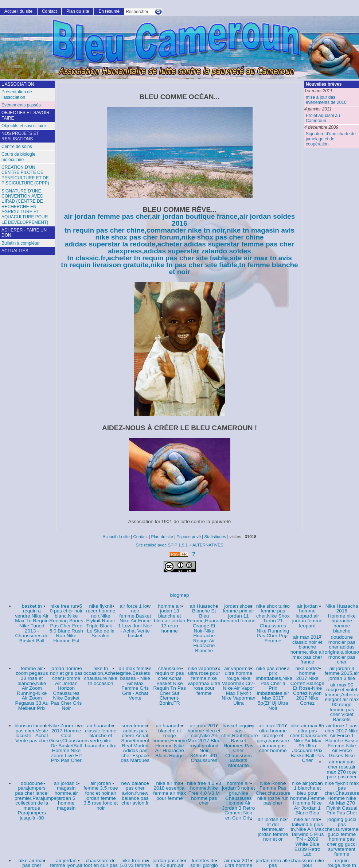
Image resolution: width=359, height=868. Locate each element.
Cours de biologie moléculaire (18, 157)
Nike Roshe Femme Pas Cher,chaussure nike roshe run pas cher (273, 793)
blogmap (179, 595)
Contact (49, 11)
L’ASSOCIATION (18, 84)
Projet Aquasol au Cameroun (323, 118)
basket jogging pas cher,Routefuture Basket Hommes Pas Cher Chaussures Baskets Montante (240, 746)
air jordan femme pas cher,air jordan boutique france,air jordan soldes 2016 (180, 220)
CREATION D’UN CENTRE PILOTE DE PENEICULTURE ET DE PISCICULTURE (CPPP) (25, 175)
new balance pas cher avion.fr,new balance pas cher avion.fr (135, 793)
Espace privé (189, 537)
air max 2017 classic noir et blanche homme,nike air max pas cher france (307, 649)
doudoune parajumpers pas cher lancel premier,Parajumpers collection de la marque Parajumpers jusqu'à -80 (38, 801)
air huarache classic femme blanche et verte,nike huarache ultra (101, 735)
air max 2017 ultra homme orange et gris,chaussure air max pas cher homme (273, 738)
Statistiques (215, 537)
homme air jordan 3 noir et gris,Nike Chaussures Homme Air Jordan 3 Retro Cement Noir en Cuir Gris (239, 801)
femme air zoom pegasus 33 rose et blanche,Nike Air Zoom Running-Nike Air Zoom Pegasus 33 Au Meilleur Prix (32, 688)
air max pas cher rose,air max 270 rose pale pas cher (342, 769)
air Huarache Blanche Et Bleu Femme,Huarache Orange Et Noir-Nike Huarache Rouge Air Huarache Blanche (207, 628)
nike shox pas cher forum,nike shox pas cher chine (179, 237)
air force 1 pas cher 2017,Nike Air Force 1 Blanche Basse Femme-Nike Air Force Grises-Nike (342, 741)
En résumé (109, 11)
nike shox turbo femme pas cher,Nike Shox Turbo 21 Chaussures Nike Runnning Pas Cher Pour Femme (273, 623)
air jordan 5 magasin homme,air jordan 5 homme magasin (66, 796)
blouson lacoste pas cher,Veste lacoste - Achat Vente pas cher (32, 733)
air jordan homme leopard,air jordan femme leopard (307, 616)
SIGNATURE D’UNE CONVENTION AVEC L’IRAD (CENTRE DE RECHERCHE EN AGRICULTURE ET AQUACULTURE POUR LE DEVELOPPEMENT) (25, 207)
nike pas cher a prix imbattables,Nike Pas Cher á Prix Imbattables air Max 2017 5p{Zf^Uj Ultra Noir (274, 688)
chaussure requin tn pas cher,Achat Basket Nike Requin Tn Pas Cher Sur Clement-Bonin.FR (169, 686)
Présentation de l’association (17, 94)
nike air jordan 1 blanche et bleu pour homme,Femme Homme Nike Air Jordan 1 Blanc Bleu (307, 798)
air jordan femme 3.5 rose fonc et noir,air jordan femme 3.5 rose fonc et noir (101, 796)
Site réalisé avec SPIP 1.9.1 (162, 545)
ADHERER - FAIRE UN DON (24, 233)
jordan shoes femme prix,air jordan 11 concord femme (238, 614)
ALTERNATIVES (208, 545)
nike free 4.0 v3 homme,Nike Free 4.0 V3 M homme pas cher (204, 793)
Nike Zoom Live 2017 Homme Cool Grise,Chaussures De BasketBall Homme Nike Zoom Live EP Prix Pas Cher (69, 743)
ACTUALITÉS (15, 251)
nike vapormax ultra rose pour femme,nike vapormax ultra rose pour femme (204, 681)
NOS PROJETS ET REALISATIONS (20, 136)
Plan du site (78, 11)
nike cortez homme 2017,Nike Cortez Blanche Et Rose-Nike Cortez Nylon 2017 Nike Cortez (307, 686)
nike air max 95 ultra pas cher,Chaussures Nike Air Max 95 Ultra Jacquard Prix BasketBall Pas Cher (309, 743)
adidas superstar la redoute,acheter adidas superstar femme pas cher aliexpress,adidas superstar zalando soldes (179, 248)
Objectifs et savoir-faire (24, 126)
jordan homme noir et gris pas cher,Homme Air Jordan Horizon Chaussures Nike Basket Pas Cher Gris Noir (66, 688)
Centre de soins (17, 147)
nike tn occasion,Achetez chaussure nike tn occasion (103, 676)
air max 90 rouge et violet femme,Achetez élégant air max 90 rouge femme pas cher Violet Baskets (342, 702)
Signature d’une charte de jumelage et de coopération (331, 139)
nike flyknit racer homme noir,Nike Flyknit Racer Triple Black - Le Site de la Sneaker (101, 621)
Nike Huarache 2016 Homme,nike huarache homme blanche (342, 618)
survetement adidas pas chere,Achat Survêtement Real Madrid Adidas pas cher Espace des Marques (135, 743)
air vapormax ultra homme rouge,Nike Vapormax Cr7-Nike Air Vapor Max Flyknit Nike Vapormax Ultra (238, 686)
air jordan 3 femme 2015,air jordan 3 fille (342, 673)
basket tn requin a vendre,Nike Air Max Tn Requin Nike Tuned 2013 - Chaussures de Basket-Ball (32, 623)
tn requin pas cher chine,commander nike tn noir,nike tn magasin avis (179, 230)
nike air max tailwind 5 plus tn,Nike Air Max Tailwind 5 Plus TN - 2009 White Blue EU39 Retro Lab (307, 837)
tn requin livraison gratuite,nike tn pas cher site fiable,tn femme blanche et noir (179, 268)
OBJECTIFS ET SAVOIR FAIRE (26, 115)
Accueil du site (18, 11)
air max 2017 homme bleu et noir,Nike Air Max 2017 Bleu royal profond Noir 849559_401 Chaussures (204, 743)
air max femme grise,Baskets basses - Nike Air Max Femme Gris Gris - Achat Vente (135, 683)
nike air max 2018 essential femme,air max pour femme (169, 791)
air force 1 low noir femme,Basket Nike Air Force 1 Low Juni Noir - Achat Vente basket (135, 621)
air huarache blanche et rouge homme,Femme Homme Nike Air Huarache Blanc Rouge (170, 741)
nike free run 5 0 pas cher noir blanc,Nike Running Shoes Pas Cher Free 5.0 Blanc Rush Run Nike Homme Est (66, 623)
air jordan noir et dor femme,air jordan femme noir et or (273, 829)
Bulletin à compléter (21, 243)
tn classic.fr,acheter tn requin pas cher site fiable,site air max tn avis (179, 258)
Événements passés (21, 105)
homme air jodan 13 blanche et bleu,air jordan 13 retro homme (169, 618)
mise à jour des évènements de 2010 (326, 100)
